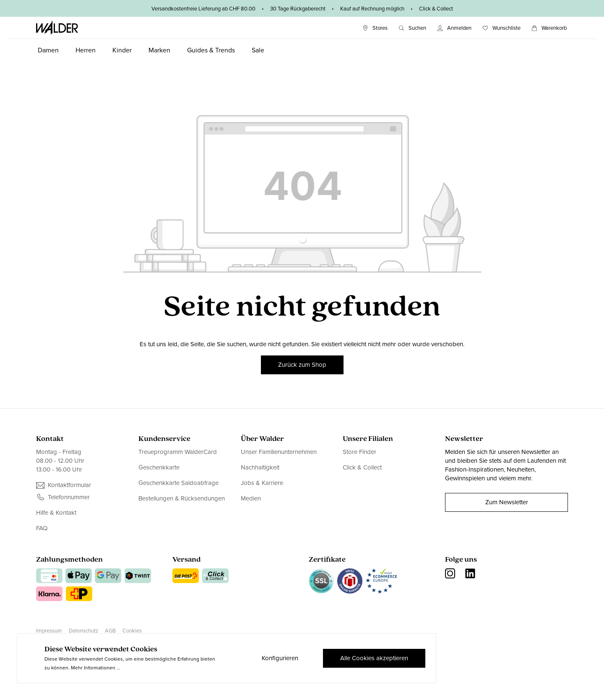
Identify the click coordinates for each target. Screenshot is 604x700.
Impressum (49, 631)
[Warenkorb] (549, 28)
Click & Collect (362, 467)
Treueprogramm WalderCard (178, 452)
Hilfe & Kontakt (56, 513)
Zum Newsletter (507, 502)
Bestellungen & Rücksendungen (182, 498)
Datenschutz (83, 631)
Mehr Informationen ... (96, 668)
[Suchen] (412, 28)
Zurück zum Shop (302, 365)
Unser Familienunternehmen (279, 452)
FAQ (42, 528)
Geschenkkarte (159, 467)
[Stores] (375, 28)
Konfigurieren (280, 658)
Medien (251, 498)
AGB (110, 631)
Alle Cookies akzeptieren (374, 658)
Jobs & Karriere (262, 483)
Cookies (132, 631)
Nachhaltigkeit (260, 467)
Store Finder (359, 452)
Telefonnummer (69, 497)
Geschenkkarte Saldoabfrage (178, 483)
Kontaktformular (69, 485)
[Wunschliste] (501, 28)
